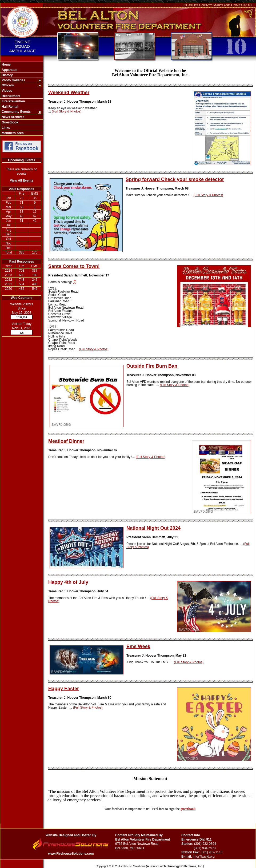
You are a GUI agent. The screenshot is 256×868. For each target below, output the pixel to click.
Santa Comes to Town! (74, 266)
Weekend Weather (69, 93)
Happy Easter (64, 689)
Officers (7, 85)
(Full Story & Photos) (67, 111)
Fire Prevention (13, 101)
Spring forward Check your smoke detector (175, 179)
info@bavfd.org (204, 857)
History (7, 75)
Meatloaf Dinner (66, 441)
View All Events (22, 180)
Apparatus (9, 70)
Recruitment (11, 96)
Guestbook (10, 122)
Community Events (16, 112)
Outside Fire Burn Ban (152, 366)
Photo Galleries (13, 80)
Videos (6, 91)
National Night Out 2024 (153, 528)
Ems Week (138, 646)
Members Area (12, 133)
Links (5, 128)
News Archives (13, 117)
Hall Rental (9, 107)
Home (6, 65)
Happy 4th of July (68, 582)
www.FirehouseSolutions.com (71, 854)
